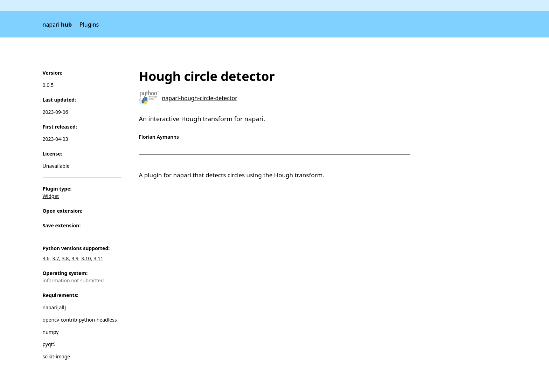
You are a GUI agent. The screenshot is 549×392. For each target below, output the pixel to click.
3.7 (56, 258)
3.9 (75, 258)
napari (57, 25)
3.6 (46, 258)
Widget (51, 196)
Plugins (89, 25)
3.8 (65, 258)
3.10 (86, 258)
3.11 (98, 258)
